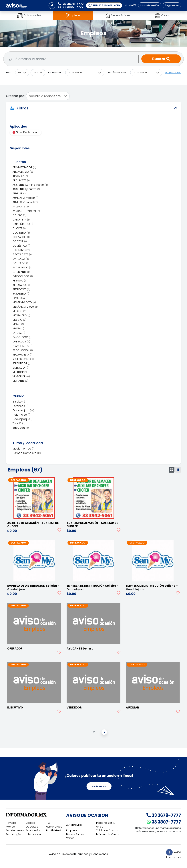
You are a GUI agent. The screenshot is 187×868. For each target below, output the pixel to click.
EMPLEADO (21, 263)
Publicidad (53, 830)
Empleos (72, 830)
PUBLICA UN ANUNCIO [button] (104, 5)
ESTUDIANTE (21, 272)
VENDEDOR (21, 376)
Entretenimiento (16, 830)
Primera (11, 823)
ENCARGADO (22, 267)
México (10, 827)
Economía (33, 830)
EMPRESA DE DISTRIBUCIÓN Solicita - (33, 586)
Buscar (161, 59)
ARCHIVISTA (21, 180)
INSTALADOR (22, 285)
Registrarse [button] (172, 5)
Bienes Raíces (75, 834)
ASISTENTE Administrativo (30, 185)
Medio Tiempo (23, 449)
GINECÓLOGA (23, 276)
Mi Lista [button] (130, 5)
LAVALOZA (20, 298)
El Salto (19, 402)
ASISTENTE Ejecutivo (26, 189)
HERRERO (20, 281)
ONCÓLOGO (22, 337)
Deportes (32, 827)
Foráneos (20, 406)
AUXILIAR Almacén (25, 198)
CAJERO (19, 215)
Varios (70, 838)
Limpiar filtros (173, 72)
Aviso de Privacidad (62, 854)
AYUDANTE (21, 207)
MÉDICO (20, 311)
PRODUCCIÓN (23, 350)
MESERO (19, 320)
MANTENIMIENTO (24, 302)
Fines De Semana (26, 132)
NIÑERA (18, 328)
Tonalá (19, 423)
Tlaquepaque (23, 419)
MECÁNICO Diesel (25, 307)
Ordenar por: (15, 96)
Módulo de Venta (107, 834)
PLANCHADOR (22, 346)
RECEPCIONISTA (24, 359)
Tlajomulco (21, 415)
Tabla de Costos (107, 830)
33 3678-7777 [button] (71, 4)
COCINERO (21, 233)
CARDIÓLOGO (23, 224)
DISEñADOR (21, 237)
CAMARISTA (21, 220)
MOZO (18, 324)
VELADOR (20, 372)
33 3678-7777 (164, 815)
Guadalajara (23, 410)
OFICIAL (19, 333)
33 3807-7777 (164, 822)
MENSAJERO (21, 315)
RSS (48, 823)
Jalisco (31, 823)
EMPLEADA (21, 259)
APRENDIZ (20, 176)
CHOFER (20, 228)
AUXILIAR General (25, 202)
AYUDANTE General (26, 211)
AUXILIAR (20, 193)
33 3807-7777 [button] (71, 7)
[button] (52, 6)
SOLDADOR (21, 368)
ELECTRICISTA (22, 254)
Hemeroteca (54, 827)
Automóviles (74, 825)
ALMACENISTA (23, 172)
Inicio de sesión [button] (150, 5)
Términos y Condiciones (92, 854)
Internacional (35, 834)
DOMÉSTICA (21, 246)
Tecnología (13, 834)
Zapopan (21, 428)
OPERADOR (21, 342)
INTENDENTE (21, 289)
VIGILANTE (20, 381)
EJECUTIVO (21, 250)
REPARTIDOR (21, 363)
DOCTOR (20, 241)
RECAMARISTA (22, 355)
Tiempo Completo (27, 453)
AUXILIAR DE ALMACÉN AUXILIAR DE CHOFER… (33, 525)
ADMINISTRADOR (24, 167)
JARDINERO (21, 294)
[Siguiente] (104, 732)
